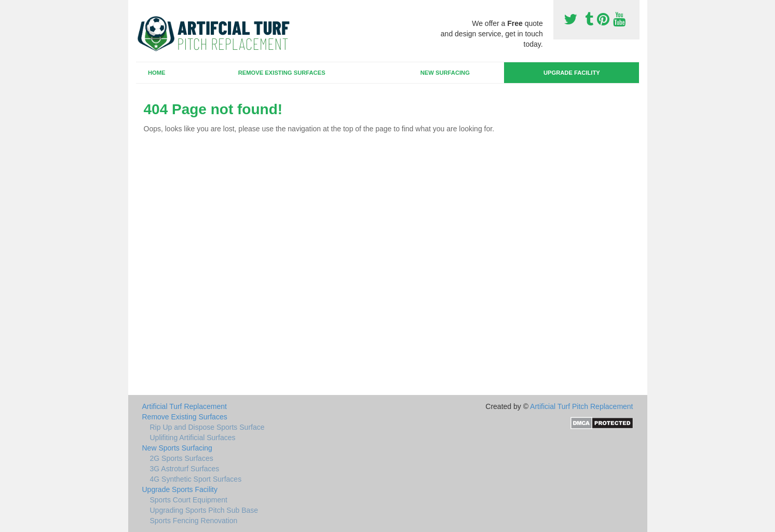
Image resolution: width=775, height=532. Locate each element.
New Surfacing (445, 73)
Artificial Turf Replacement (185, 406)
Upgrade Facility (572, 73)
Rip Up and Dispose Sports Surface (207, 427)
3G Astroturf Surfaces (185, 469)
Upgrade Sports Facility (180, 489)
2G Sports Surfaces (182, 458)
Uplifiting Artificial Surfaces (193, 438)
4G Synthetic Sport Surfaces (196, 479)
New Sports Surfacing (177, 448)
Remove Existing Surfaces (282, 73)
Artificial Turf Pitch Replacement (581, 406)
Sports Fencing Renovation (194, 521)
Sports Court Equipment (189, 500)
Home (157, 73)
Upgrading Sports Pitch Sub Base (204, 510)
